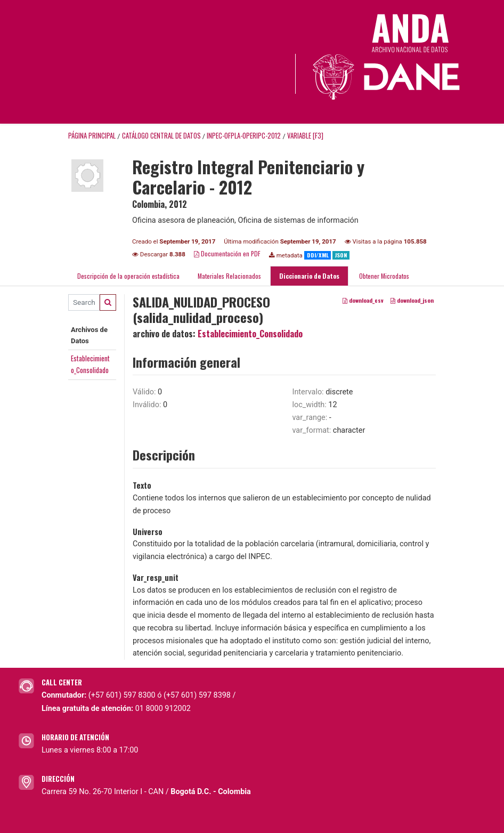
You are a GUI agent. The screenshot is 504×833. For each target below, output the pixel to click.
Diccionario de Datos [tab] (309, 276)
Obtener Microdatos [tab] (383, 276)
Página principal (92, 136)
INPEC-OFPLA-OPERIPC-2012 (244, 136)
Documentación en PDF (227, 253)
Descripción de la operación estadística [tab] (128, 276)
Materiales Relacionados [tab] (229, 276)
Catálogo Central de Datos (161, 136)
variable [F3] (305, 136)
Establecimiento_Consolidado (250, 334)
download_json (412, 300)
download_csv (363, 300)
